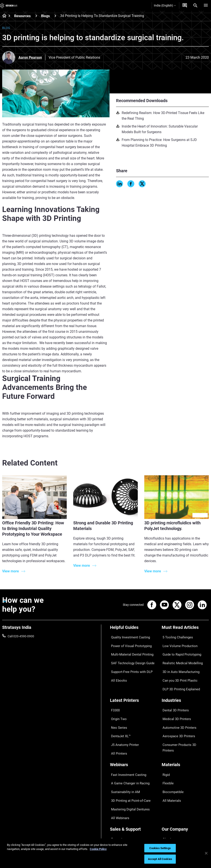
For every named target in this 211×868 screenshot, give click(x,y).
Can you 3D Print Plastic (178, 668)
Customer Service (122, 827)
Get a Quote (118, 807)
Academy (168, 820)
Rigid (165, 744)
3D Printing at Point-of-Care (129, 763)
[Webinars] (134, 737)
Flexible (167, 750)
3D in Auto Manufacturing (179, 662)
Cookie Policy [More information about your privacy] (98, 849)
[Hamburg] (206, 5)
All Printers (117, 725)
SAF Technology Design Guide (130, 655)
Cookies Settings (160, 848)
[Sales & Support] (134, 788)
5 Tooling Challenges (175, 636)
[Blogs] (55, 16)
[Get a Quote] (185, 5)
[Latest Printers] (134, 686)
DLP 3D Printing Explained (179, 674)
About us (168, 795)
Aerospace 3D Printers (177, 712)
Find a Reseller (120, 801)
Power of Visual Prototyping (129, 643)
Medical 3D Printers (175, 700)
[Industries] (185, 686)
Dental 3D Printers (174, 693)
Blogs (45, 16)
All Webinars (118, 776)
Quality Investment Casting (128, 636)
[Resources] (36, 16)
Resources (22, 16)
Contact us (169, 801)
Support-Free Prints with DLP (130, 662)
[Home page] (3, 16)
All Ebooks (117, 668)
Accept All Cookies (160, 859)
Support (115, 795)
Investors (168, 833)
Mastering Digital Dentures (128, 770)
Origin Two (117, 700)
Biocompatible (171, 757)
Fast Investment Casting (126, 744)
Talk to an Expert (121, 814)
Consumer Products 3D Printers (183, 719)
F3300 (114, 693)
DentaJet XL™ (119, 712)
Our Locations (171, 807)
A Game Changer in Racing (128, 750)
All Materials (170, 763)
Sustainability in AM (123, 757)
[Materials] (185, 737)
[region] (105, 853)
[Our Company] (185, 788)
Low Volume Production (178, 643)
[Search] (195, 5)
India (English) (165, 5)
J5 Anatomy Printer (123, 719)
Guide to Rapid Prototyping (180, 649)
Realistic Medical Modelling (180, 655)
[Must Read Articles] (185, 629)
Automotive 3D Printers (177, 706)
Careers (167, 814)
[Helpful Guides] (134, 629)
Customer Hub (120, 820)
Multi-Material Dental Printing (130, 649)
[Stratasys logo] (9, 5)
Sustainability (171, 827)
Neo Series (117, 706)
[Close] (206, 853)
